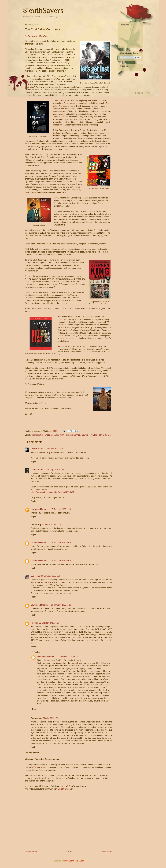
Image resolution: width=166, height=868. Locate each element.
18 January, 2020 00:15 (61, 543)
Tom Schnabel (105, 435)
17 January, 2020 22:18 (61, 509)
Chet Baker (49, 435)
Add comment (32, 753)
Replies (37, 652)
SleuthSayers (43, 10)
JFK (57, 435)
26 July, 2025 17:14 (51, 718)
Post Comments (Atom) (74, 861)
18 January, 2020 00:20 (61, 561)
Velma (36, 767)
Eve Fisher (36, 576)
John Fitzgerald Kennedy (70, 435)
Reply (33, 462)
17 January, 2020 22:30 (52, 525)
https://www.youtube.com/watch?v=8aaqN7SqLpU (52, 492)
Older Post (107, 852)
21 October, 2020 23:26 (49, 623)
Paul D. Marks (37, 449)
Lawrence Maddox (90, 435)
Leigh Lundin (37, 470)
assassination (38, 435)
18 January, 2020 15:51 (61, 605)
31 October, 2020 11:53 (68, 657)
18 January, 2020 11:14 (51, 576)
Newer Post (31, 852)
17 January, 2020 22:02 (54, 470)
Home (69, 852)
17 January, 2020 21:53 (54, 449)
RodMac (35, 623)
